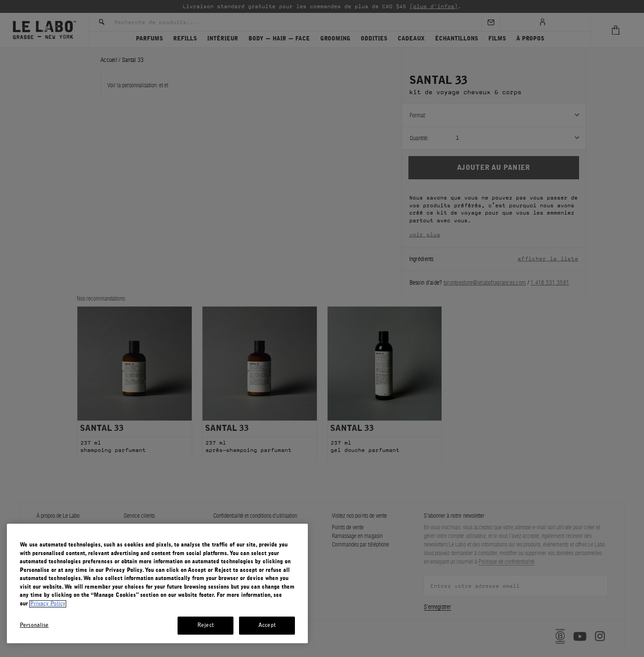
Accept (267, 625)
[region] (157, 583)
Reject (205, 625)
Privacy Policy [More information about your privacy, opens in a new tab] (48, 604)
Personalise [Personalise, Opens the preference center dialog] (34, 625)
